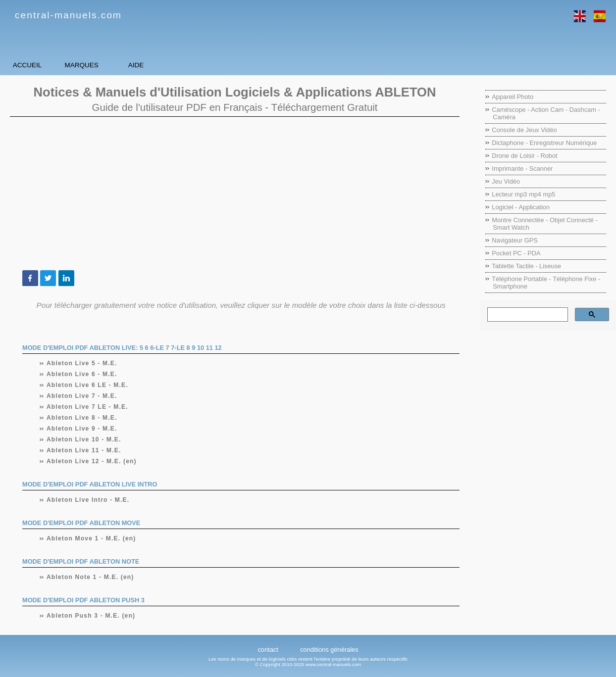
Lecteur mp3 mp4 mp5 (523, 194)
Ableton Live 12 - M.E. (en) (92, 461)
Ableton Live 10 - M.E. (84, 439)
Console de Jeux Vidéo (524, 130)
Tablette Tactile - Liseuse (526, 266)
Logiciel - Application (521, 207)
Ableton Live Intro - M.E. (88, 500)
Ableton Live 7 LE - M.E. (88, 407)
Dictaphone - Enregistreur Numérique (544, 143)
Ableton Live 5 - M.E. (82, 363)
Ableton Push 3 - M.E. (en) (91, 616)
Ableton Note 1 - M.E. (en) (91, 577)
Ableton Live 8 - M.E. (82, 418)
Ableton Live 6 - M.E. (82, 374)
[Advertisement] (235, 193)
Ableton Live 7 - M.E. (82, 396)
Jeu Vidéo (506, 181)
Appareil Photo (513, 97)
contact (268, 650)
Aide (223, 65)
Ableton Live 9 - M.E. (82, 429)
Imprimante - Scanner (522, 169)
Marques (134, 65)
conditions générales (329, 650)
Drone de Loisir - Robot (524, 156)
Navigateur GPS (514, 240)
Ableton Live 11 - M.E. (84, 450)
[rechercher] (527, 315)
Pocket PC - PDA (516, 253)
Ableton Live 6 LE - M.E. (88, 385)
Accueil (44, 65)
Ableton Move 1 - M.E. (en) (92, 538)
